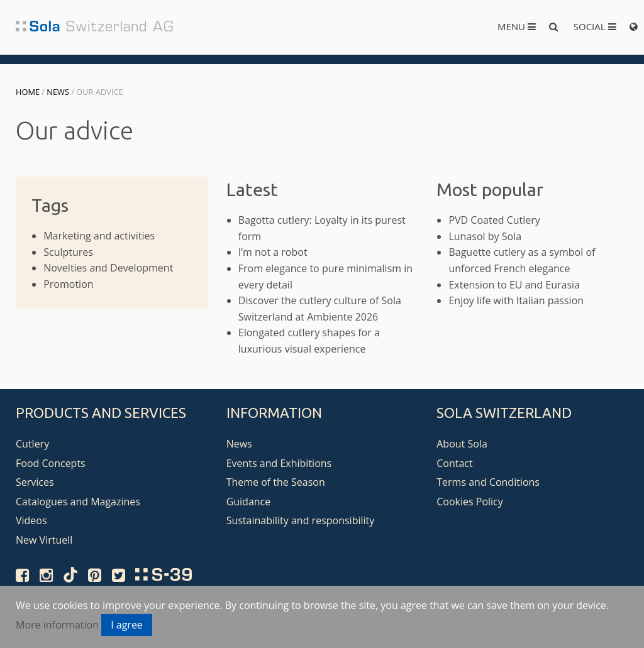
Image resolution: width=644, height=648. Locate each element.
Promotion (68, 284)
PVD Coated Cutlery (494, 220)
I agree (127, 625)
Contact (454, 463)
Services (35, 482)
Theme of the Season (276, 482)
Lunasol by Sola (485, 236)
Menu (517, 26)
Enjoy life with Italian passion (516, 300)
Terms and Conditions (488, 482)
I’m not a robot (273, 252)
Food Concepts (51, 463)
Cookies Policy (470, 502)
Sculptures (68, 252)
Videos (31, 520)
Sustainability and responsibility (301, 520)
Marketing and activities (99, 236)
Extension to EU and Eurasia (514, 285)
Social (595, 26)
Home (28, 92)
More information (57, 625)
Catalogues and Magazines (78, 502)
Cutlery (32, 444)
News (58, 92)
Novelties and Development (108, 268)
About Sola (462, 444)
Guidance (249, 502)
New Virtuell (44, 540)
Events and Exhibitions (279, 463)
